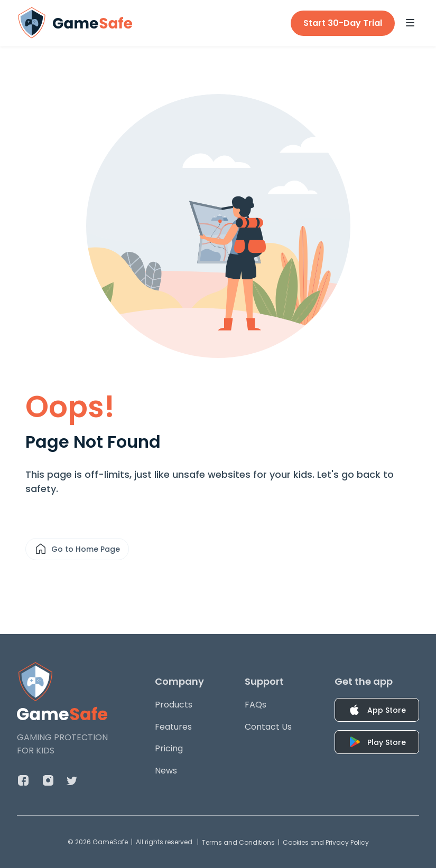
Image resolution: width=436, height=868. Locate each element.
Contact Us (268, 727)
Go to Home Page (77, 549)
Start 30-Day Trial (343, 23)
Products (174, 705)
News (166, 771)
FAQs (256, 705)
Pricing (169, 748)
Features (173, 727)
